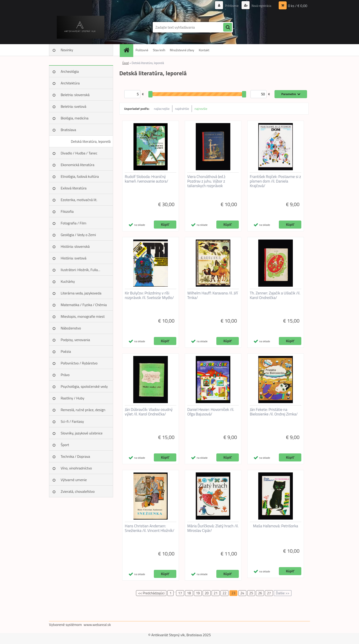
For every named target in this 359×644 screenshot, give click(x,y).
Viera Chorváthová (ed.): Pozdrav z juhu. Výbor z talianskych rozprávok (207, 181)
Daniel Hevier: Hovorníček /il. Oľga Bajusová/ (211, 412)
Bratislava (68, 130)
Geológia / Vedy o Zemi (78, 235)
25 (251, 593)
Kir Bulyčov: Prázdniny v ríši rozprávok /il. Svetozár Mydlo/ (149, 295)
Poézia (66, 351)
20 (207, 593)
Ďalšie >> (283, 593)
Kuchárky (68, 281)
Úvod (125, 63)
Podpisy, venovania (75, 340)
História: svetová (73, 258)
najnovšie (201, 109)
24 (242, 593)
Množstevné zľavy (182, 50)
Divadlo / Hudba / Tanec (79, 153)
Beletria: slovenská (75, 95)
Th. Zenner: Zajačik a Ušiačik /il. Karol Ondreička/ (275, 295)
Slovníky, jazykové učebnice (82, 433)
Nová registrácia (260, 6)
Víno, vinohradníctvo (76, 468)
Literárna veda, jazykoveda (81, 293)
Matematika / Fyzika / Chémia (84, 305)
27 (269, 593)
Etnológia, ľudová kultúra (80, 176)
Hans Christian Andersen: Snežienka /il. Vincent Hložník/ (150, 528)
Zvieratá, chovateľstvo (78, 491)
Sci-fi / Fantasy (72, 421)
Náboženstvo (71, 328)
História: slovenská (75, 246)
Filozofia (67, 211)
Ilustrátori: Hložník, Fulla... (80, 270)
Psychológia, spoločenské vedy (84, 386)
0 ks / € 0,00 (298, 6)
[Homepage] (128, 50)
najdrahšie (182, 109)
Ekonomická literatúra (78, 165)
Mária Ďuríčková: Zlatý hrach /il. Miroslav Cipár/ (213, 528)
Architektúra (70, 83)
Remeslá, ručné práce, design (83, 410)
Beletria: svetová (73, 106)
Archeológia (70, 71)
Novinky (67, 50)
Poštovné (142, 50)
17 (180, 593)
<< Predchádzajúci (151, 593)
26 (260, 593)
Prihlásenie (229, 6)
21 (216, 593)
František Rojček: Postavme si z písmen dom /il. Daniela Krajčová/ (275, 181)
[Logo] (80, 27)
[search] (228, 27)
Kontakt (204, 50)
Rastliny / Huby (72, 398)
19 (198, 593)
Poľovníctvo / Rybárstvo (79, 363)
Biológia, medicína (75, 118)
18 (189, 593)
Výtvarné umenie (74, 480)
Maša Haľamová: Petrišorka (276, 526)
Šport (65, 445)
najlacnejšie (162, 109)
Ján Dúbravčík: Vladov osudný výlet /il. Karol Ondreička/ (149, 412)
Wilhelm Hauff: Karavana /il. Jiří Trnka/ (213, 295)
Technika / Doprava (75, 456)
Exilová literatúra (74, 188)
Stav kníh (159, 50)
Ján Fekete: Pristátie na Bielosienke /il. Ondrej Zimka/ (274, 412)
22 (224, 593)
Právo (65, 375)
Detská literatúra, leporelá (91, 141)
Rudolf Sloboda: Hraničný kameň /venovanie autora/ (146, 179)
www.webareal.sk (97, 625)
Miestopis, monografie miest (83, 316)
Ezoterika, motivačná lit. (79, 200)
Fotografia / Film (73, 223)
